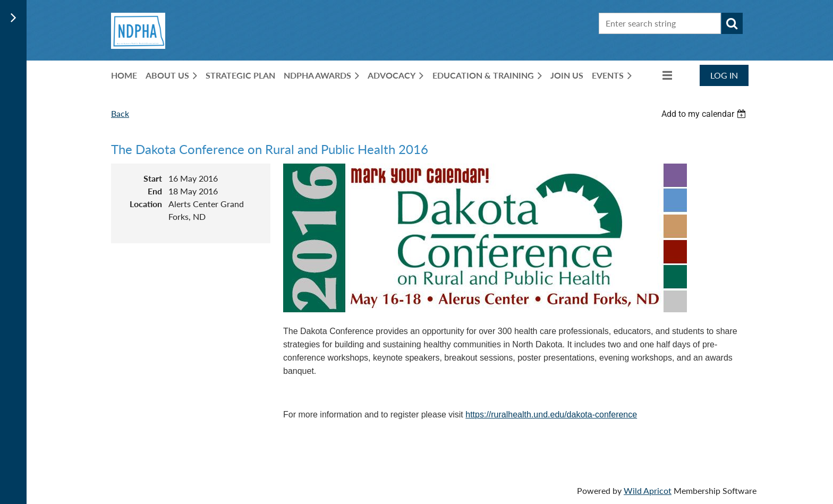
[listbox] (705, 114)
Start (153, 178)
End (155, 191)
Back (120, 113)
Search (732, 23)
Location (146, 204)
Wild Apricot (648, 490)
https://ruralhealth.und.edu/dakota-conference (551, 415)
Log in (724, 75)
